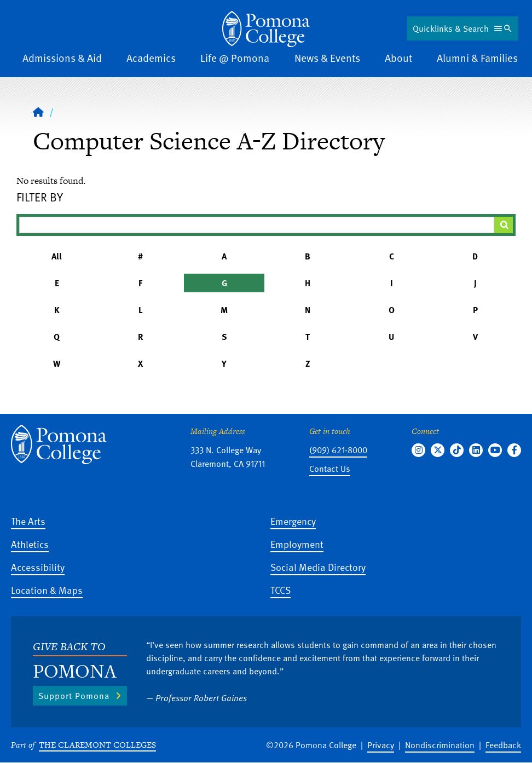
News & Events (327, 58)
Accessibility (38, 567)
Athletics (30, 544)
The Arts (28, 521)
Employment (297, 544)
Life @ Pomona (235, 58)
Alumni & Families (477, 58)
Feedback (503, 745)
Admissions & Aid (62, 58)
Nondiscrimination (440, 745)
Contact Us (330, 469)
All (57, 256)
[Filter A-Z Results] (257, 225)
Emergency (293, 521)
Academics (151, 58)
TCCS (281, 590)
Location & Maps (47, 590)
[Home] (266, 29)
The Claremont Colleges (97, 745)
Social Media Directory (318, 567)
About (398, 58)
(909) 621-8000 (338, 450)
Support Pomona (74, 696)
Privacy (381, 745)
